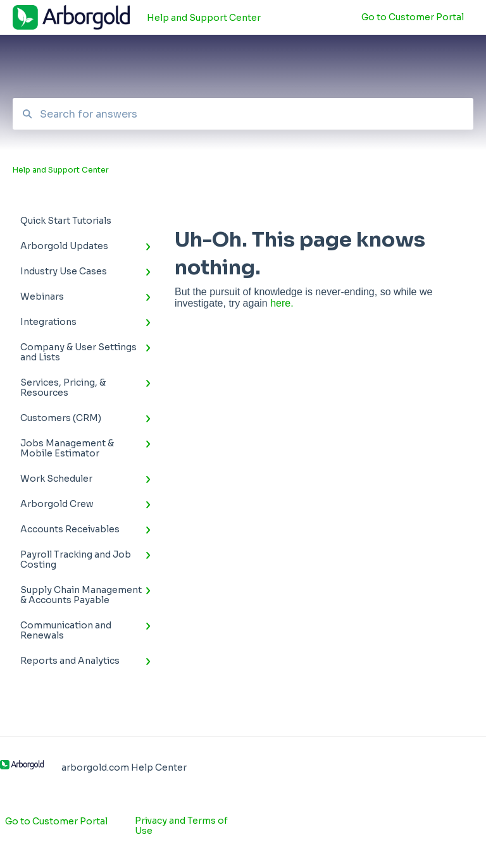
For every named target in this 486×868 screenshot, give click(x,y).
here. (282, 303)
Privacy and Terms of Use (181, 826)
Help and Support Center (204, 18)
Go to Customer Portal (56, 821)
